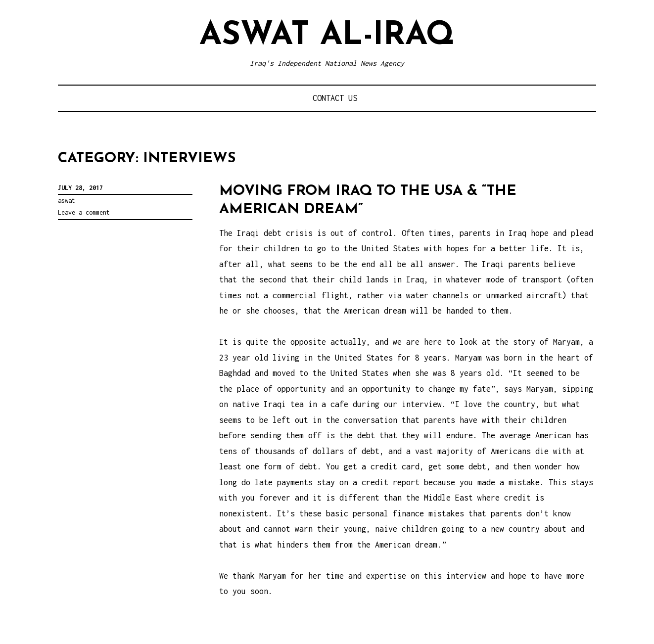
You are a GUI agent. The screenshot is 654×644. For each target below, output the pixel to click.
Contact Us (335, 98)
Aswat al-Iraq (327, 36)
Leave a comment (84, 212)
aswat (67, 201)
